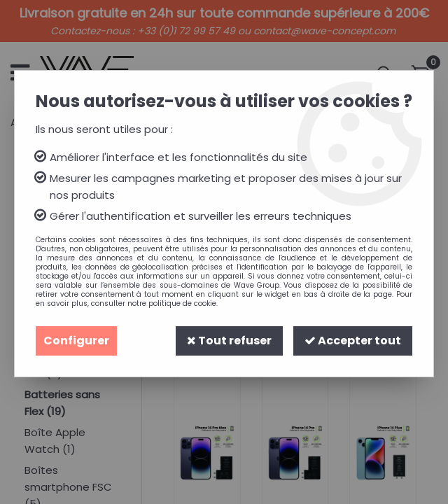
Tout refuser (229, 341)
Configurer (76, 341)
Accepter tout (353, 341)
